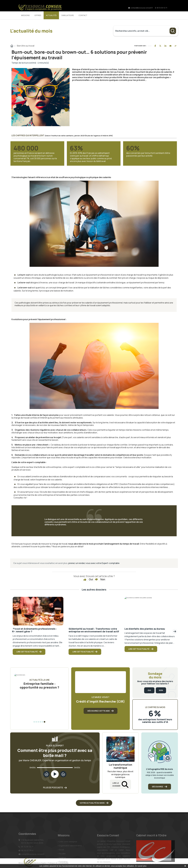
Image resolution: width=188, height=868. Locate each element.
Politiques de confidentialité (58, 863)
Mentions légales (40, 863)
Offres (38, 15)
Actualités (51, 15)
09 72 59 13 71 (162, 8)
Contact (83, 15)
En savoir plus (141, 866)
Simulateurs (68, 15)
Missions (25, 15)
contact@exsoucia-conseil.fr (141, 8)
